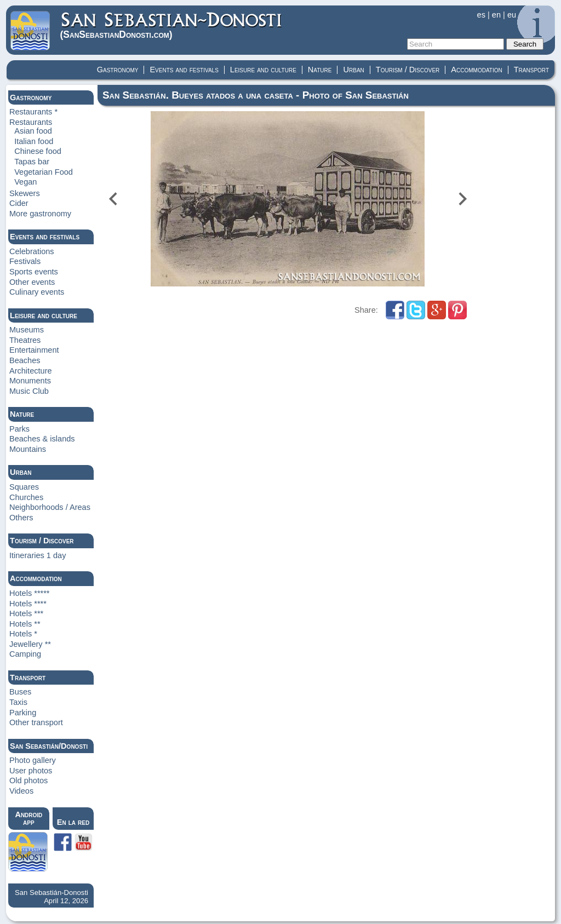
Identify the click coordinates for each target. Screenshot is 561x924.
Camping (25, 654)
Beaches (25, 360)
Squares (24, 487)
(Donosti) (172, 25)
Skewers (25, 193)
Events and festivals (184, 70)
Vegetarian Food (44, 172)
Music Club (29, 391)
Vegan (25, 182)
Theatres (25, 340)
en (496, 15)
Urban (353, 70)
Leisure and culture (263, 70)
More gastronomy (40, 214)
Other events (32, 282)
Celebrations (32, 251)
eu (512, 15)
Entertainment (34, 350)
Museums (27, 330)
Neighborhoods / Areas (50, 507)
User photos (31, 771)
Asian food (33, 131)
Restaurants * (33, 112)
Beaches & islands (42, 439)
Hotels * (23, 634)
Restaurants (31, 122)
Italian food (34, 141)
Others (21, 518)
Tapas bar (32, 162)
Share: (367, 310)
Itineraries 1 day (38, 555)
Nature (320, 70)
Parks (19, 429)
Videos (21, 791)
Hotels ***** (30, 593)
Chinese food (38, 151)
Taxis (18, 702)
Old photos (28, 780)
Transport (531, 70)
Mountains (28, 449)
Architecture (31, 371)
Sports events (34, 272)
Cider (19, 203)
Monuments (30, 381)
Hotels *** (26, 613)
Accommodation (476, 70)
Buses (20, 692)
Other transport (36, 722)
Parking (23, 713)
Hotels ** (25, 624)
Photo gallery (33, 760)
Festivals (25, 261)
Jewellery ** (30, 644)
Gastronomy (118, 70)
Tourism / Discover (408, 70)
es (481, 15)
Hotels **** (28, 604)
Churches (26, 497)
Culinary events (37, 292)
